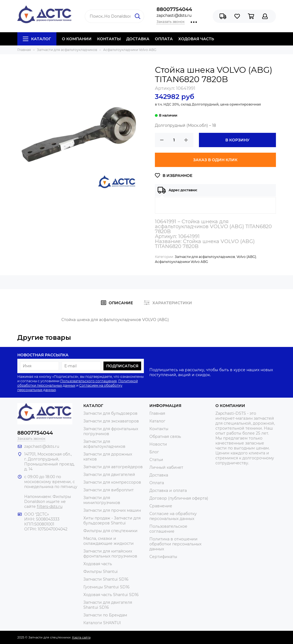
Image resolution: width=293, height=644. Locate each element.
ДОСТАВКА (138, 39)
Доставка (159, 475)
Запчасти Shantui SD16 (106, 579)
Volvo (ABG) (246, 257)
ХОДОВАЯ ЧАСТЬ (196, 39)
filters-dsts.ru (50, 506)
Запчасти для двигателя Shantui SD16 (108, 605)
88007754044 (174, 9)
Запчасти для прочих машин (112, 510)
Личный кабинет (166, 467)
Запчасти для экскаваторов (111, 421)
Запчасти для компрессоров (112, 482)
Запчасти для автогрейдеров (113, 467)
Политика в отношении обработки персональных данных (175, 544)
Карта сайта (81, 637)
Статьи (156, 460)
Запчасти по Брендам (105, 615)
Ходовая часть (98, 564)
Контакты (159, 429)
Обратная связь (165, 436)
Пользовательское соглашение (168, 529)
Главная (157, 413)
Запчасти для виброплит (109, 490)
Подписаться (122, 366)
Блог (154, 452)
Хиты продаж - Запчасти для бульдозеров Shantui (112, 521)
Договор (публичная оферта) (179, 498)
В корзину (237, 140)
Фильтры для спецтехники (110, 531)
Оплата (157, 483)
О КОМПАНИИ (77, 39)
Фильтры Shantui (101, 572)
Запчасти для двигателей (109, 475)
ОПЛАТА (164, 39)
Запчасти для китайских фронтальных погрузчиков (110, 554)
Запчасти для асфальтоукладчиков (205, 257)
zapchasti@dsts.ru (174, 15)
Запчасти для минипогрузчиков (102, 500)
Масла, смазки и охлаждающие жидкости (109, 541)
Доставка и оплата (168, 491)
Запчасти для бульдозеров (110, 413)
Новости (158, 444)
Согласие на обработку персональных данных (173, 516)
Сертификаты (163, 557)
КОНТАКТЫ (109, 39)
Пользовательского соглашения (88, 381)
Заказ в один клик (215, 160)
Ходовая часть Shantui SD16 (111, 595)
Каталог (37, 39)
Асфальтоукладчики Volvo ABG (181, 262)
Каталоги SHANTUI (102, 623)
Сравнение (161, 506)
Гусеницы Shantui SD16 (106, 587)
